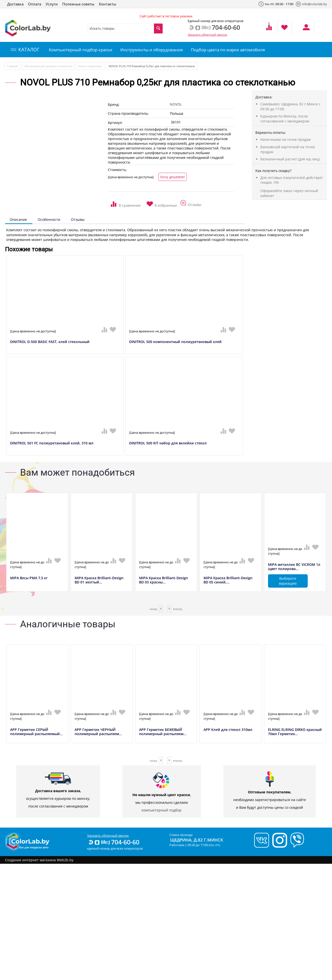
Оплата (35, 4)
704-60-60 (114, 842)
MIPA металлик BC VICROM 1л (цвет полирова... (294, 567)
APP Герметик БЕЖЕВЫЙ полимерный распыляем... (163, 732)
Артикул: (115, 123)
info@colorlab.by (311, 4)
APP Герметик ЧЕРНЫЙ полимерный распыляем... (98, 732)
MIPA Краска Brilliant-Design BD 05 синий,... (228, 580)
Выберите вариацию (288, 581)
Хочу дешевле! (173, 177)
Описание (18, 219)
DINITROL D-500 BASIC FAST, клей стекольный (50, 342)
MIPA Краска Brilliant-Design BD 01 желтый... (99, 580)
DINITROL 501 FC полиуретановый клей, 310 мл (52, 443)
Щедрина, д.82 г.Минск (197, 840)
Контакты (108, 4)
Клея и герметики (90, 66)
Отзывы (78, 219)
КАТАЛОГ (25, 50)
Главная (13, 66)
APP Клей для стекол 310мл (228, 730)
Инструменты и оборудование (152, 50)
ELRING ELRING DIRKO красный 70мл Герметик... (295, 732)
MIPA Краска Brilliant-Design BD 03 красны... (164, 580)
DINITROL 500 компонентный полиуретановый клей (175, 342)
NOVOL (176, 104)
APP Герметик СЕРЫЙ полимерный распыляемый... (36, 732)
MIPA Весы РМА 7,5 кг (29, 578)
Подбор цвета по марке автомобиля (228, 50)
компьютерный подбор (162, 810)
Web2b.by (65, 860)
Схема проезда (181, 835)
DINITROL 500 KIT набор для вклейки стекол (168, 443)
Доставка (15, 4)
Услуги (52, 4)
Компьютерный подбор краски (81, 50)
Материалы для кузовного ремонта (48, 66)
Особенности (49, 219)
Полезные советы (78, 4)
